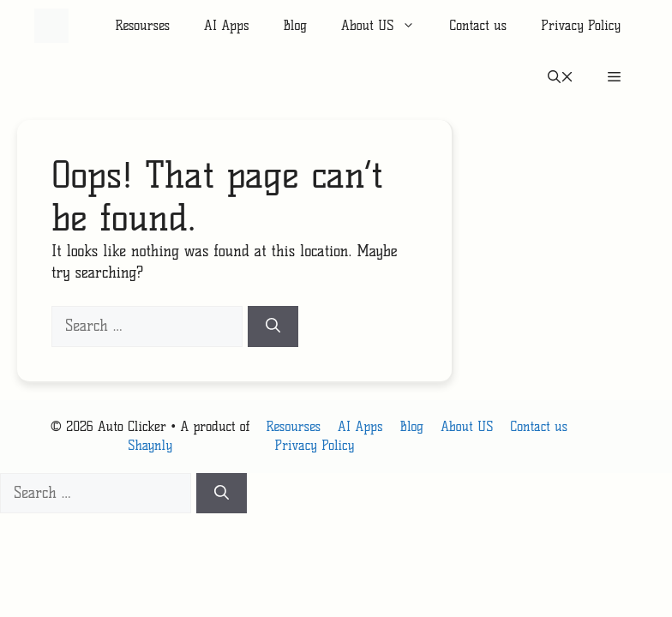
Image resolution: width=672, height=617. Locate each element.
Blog (295, 26)
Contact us (478, 26)
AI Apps (226, 26)
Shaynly (150, 446)
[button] (561, 77)
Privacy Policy (581, 26)
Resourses (142, 26)
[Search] (273, 326)
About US (387, 26)
